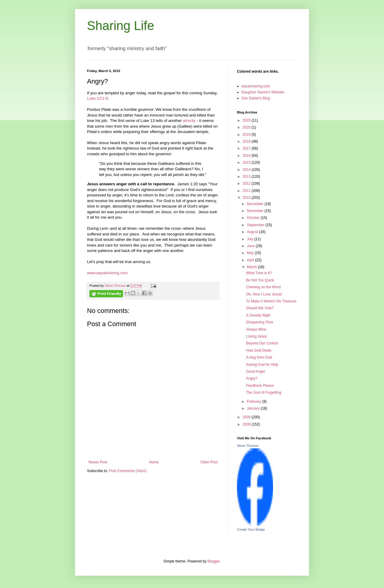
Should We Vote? (260, 308)
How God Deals (259, 350)
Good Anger (256, 371)
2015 (247, 162)
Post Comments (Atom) (128, 471)
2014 (247, 170)
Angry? (252, 378)
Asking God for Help (262, 365)
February (255, 402)
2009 (247, 417)
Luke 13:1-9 (97, 98)
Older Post (209, 462)
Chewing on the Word (263, 287)
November (256, 211)
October (254, 218)
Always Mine (256, 329)
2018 (247, 141)
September (256, 225)
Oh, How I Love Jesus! (264, 294)
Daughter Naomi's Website (263, 92)
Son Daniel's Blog (256, 98)
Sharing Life (121, 26)
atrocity (189, 121)
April (251, 260)
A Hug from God (259, 357)
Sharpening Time (260, 322)
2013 (247, 177)
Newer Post (98, 462)
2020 (247, 127)
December (256, 204)
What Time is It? (259, 273)
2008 (247, 424)
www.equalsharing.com (107, 273)
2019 (247, 135)
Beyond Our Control (262, 343)
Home (154, 462)
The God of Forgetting (264, 393)
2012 (247, 183)
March (252, 267)
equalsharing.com (256, 86)
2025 (247, 120)
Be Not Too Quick (260, 280)
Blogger (213, 561)
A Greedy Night (258, 315)
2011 (247, 191)
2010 (247, 198)
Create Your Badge (251, 529)
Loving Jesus (256, 336)
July (251, 239)
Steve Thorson (248, 446)
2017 (247, 148)
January (254, 408)
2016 (247, 156)
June (251, 246)
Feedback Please (260, 386)
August (253, 232)
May (251, 253)
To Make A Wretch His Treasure (271, 301)
